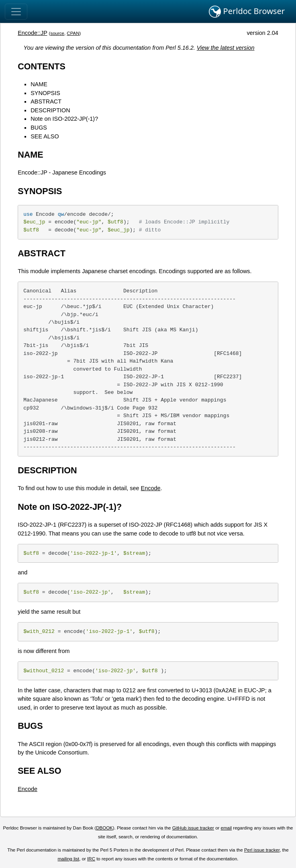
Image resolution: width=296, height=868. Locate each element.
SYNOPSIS (45, 93)
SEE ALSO (45, 136)
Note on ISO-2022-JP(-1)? (64, 119)
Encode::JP (32, 33)
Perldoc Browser (247, 12)
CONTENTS (42, 66)
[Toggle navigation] (16, 12)
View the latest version (226, 48)
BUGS (39, 128)
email (227, 828)
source (57, 33)
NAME (39, 84)
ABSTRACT (46, 101)
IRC (91, 859)
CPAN (73, 33)
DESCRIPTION (50, 110)
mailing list (69, 859)
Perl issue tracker (262, 850)
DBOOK (104, 828)
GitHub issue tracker (193, 828)
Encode (151, 488)
